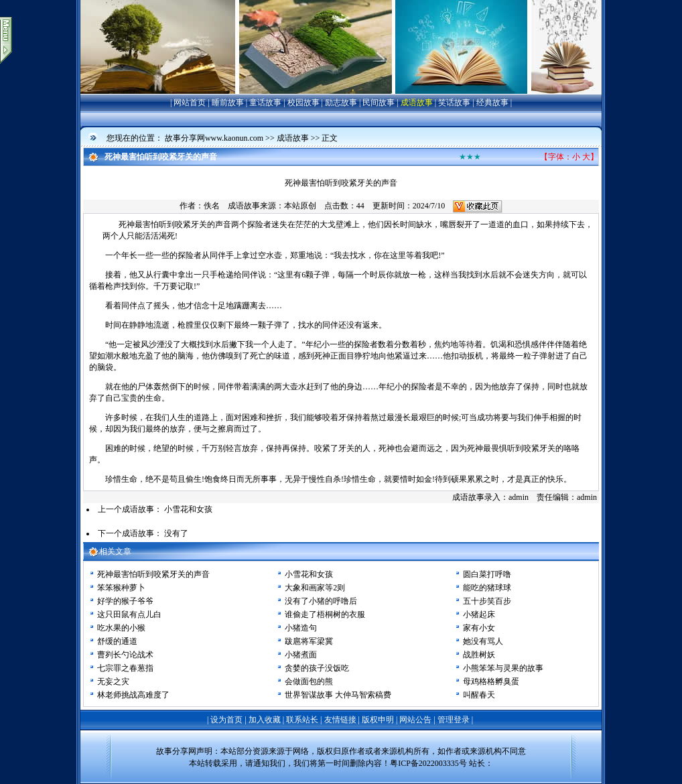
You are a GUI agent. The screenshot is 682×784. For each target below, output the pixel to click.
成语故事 (417, 103)
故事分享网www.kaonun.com (214, 138)
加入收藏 (265, 720)
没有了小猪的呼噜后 (321, 601)
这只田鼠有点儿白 (129, 614)
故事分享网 (176, 751)
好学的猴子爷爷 (125, 601)
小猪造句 (301, 628)
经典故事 (492, 103)
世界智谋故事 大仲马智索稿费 (338, 695)
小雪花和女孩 (188, 509)
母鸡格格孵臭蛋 (491, 681)
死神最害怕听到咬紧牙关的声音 (153, 574)
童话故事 (265, 103)
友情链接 (340, 720)
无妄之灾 (113, 681)
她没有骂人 (483, 641)
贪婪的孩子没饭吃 (317, 668)
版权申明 (378, 720)
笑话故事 (454, 103)
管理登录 (454, 720)
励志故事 (341, 103)
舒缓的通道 (117, 641)
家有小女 (479, 628)
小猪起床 (479, 614)
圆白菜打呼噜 (487, 574)
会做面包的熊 (309, 681)
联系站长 (302, 720)
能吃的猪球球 (487, 588)
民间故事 (379, 103)
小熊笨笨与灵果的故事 (503, 668)
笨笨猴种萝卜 (121, 588)
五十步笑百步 (487, 601)
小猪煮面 (301, 655)
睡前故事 (228, 103)
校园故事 (303, 103)
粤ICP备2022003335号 (428, 763)
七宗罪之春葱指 (125, 668)
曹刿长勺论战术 (125, 655)
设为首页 (226, 720)
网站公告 (415, 720)
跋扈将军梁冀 (309, 641)
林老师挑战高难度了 (133, 695)
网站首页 (190, 103)
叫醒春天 (479, 695)
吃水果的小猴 (121, 628)
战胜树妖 (479, 655)
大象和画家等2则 (315, 588)
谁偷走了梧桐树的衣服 (325, 614)
